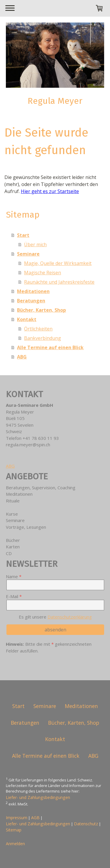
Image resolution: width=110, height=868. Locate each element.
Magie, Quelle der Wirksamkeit (58, 263)
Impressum (17, 818)
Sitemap (14, 830)
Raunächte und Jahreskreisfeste (59, 282)
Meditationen (33, 291)
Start (23, 235)
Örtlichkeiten (38, 329)
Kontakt (27, 319)
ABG (22, 357)
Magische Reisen (43, 273)
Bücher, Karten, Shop (42, 310)
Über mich (35, 244)
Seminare (28, 254)
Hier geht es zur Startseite (50, 191)
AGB (35, 818)
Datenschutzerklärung (70, 617)
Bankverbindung (43, 338)
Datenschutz (86, 824)
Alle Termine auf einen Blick (50, 347)
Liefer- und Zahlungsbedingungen (38, 797)
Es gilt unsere (55, 617)
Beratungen (31, 301)
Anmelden (15, 844)
